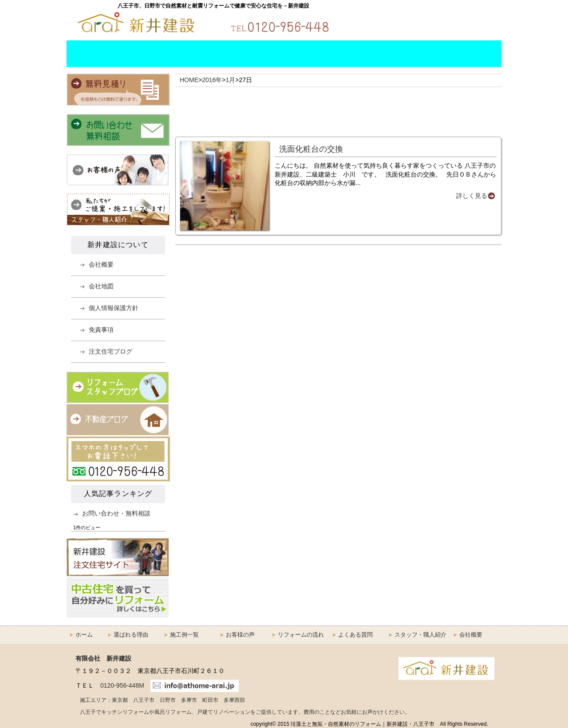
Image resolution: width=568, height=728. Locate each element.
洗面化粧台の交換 (311, 149)
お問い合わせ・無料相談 (386, 22)
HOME (84, 54)
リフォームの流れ (267, 54)
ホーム (84, 635)
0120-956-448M (122, 685)
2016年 (212, 80)
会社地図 (101, 286)
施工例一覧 (201, 54)
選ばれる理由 (135, 54)
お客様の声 (240, 635)
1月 (231, 80)
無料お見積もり (466, 22)
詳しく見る (472, 196)
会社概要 (467, 54)
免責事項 (101, 330)
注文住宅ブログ (110, 351)
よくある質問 (333, 54)
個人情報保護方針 (114, 308)
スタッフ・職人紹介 (400, 54)
